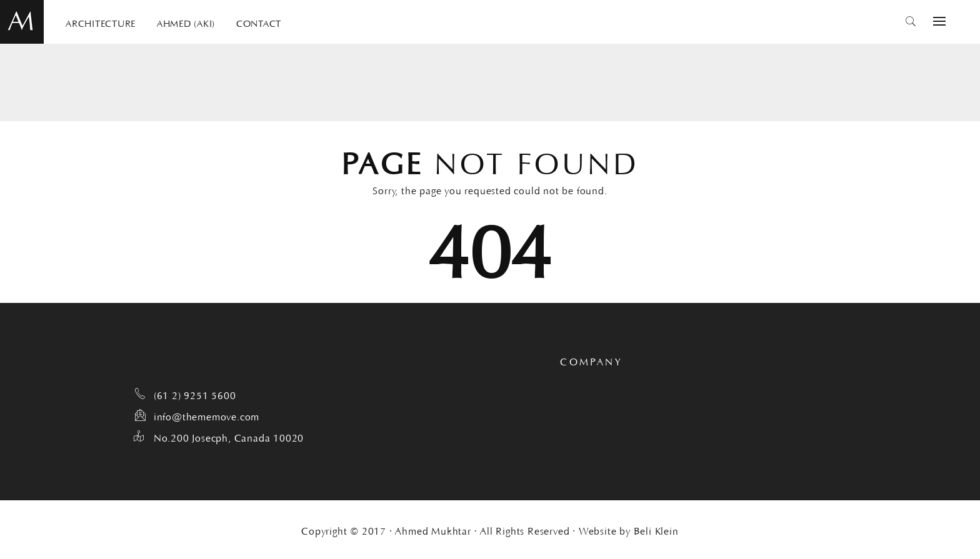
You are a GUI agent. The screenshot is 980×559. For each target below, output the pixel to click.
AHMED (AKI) (186, 22)
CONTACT (259, 22)
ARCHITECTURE (101, 22)
